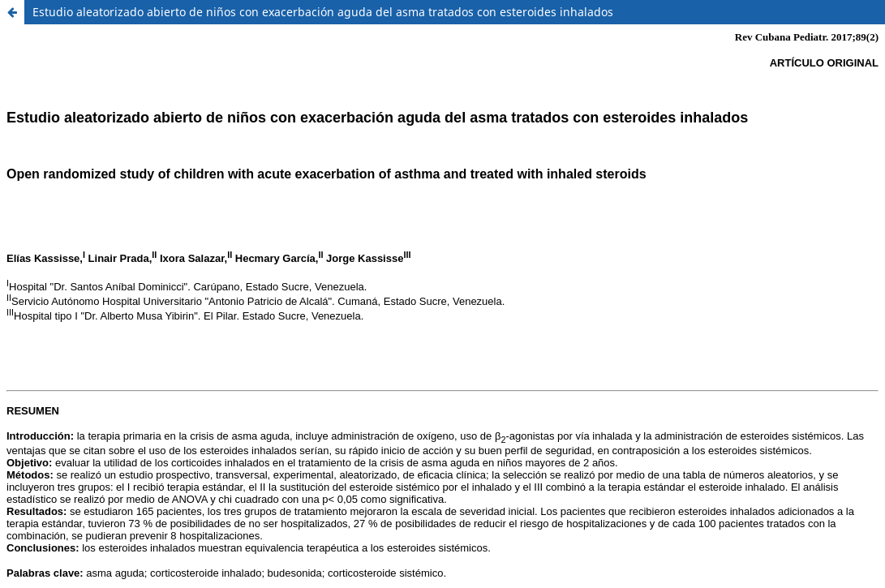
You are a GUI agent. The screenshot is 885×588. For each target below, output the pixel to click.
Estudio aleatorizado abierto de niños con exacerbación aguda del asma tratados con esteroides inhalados (323, 12)
